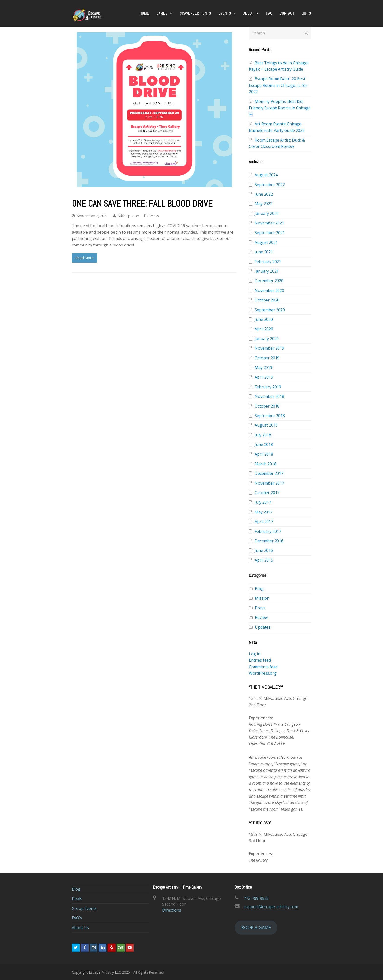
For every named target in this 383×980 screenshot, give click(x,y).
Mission (262, 598)
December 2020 (269, 281)
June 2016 (264, 550)
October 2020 (267, 300)
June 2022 (264, 194)
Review (261, 617)
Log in (255, 654)
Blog (259, 589)
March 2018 (266, 464)
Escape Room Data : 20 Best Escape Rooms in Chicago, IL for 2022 (278, 85)
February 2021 (268, 262)
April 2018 (264, 454)
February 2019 (268, 387)
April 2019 (264, 377)
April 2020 (264, 329)
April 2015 (264, 560)
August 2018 (266, 425)
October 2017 (267, 493)
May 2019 (264, 367)
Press (154, 216)
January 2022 (267, 213)
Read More (85, 258)
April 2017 (264, 522)
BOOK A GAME (256, 927)
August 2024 (266, 175)
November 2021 (269, 223)
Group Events (84, 908)
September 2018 (270, 416)
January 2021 (267, 271)
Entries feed (260, 660)
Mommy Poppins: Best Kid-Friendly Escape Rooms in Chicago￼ (280, 108)
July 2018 (263, 435)
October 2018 (267, 406)
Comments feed (263, 667)
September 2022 (270, 185)
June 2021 (264, 252)
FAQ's (77, 918)
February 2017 (268, 531)
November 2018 (269, 396)
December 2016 (269, 541)
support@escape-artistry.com (271, 907)
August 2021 (266, 242)
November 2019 (269, 348)
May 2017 (264, 512)
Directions (172, 910)
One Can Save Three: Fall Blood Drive (142, 204)
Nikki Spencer (129, 216)
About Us (80, 928)
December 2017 (269, 473)
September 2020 (270, 310)
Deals (77, 899)
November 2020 (269, 290)
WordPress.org (263, 673)
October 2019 (267, 358)
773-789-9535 (256, 898)
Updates (263, 627)
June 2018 (264, 445)
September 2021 (270, 233)
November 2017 (269, 483)
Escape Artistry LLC (105, 972)
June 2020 (264, 319)
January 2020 (267, 339)
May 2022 (264, 204)
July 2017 (263, 502)
